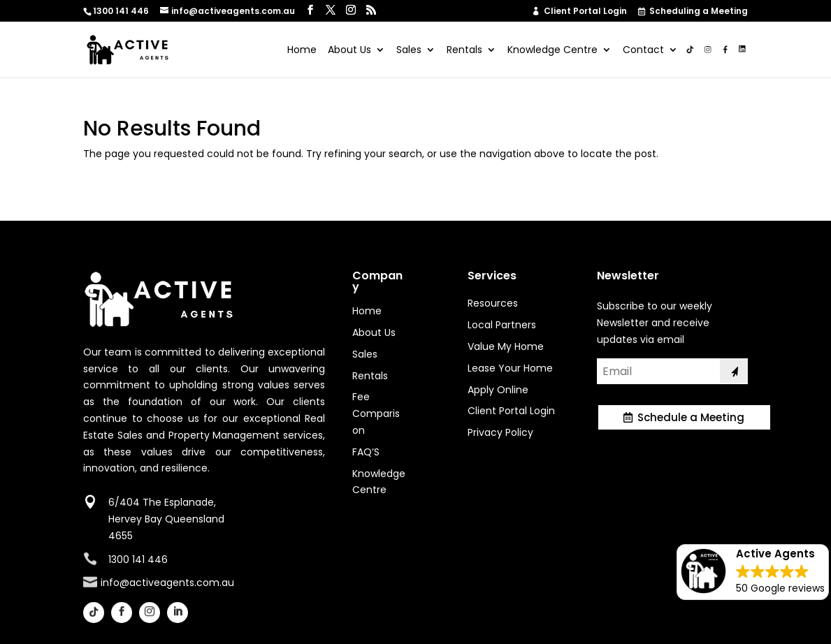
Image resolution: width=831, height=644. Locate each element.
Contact (643, 51)
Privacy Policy (500, 432)
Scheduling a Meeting (694, 12)
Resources (493, 303)
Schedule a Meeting (691, 417)
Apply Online (498, 390)
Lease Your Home (510, 368)
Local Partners (502, 325)
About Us (349, 51)
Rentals (464, 51)
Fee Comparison (376, 414)
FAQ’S (366, 452)
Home (302, 51)
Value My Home (506, 346)
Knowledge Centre (552, 51)
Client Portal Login (580, 12)
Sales (409, 51)
